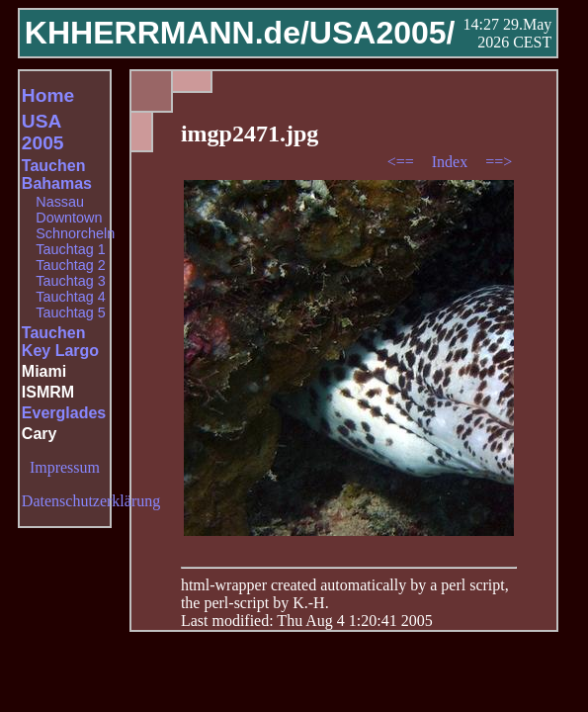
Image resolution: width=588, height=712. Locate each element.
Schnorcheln (75, 233)
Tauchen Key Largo (60, 342)
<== (403, 162)
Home (48, 95)
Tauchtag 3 (70, 281)
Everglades (64, 413)
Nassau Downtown (69, 210)
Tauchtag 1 (70, 249)
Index (452, 162)
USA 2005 (43, 132)
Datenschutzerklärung (91, 501)
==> (499, 162)
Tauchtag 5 (70, 312)
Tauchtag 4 (70, 297)
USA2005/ (382, 33)
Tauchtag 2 (70, 265)
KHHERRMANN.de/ (167, 33)
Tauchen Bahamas (57, 175)
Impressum (65, 467)
